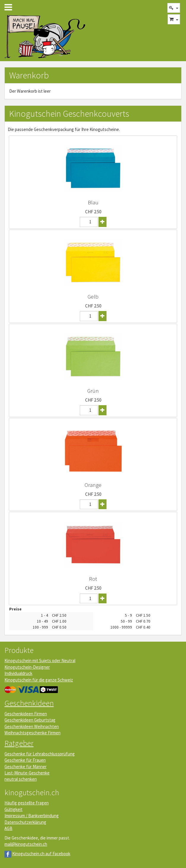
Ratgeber (19, 743)
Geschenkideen (29, 703)
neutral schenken (21, 779)
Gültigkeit (13, 809)
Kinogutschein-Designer (27, 667)
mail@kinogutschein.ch (26, 844)
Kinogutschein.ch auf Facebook (41, 854)
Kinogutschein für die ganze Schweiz (39, 680)
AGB (8, 828)
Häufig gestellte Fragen (27, 803)
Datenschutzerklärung (25, 822)
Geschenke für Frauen (25, 760)
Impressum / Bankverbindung (32, 816)
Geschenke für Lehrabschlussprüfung (40, 754)
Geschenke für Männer (26, 767)
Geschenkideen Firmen (26, 714)
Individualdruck (18, 673)
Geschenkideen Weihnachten (32, 726)
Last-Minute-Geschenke (27, 773)
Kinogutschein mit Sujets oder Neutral (40, 661)
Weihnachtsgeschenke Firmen (32, 733)
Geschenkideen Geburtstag (30, 720)
